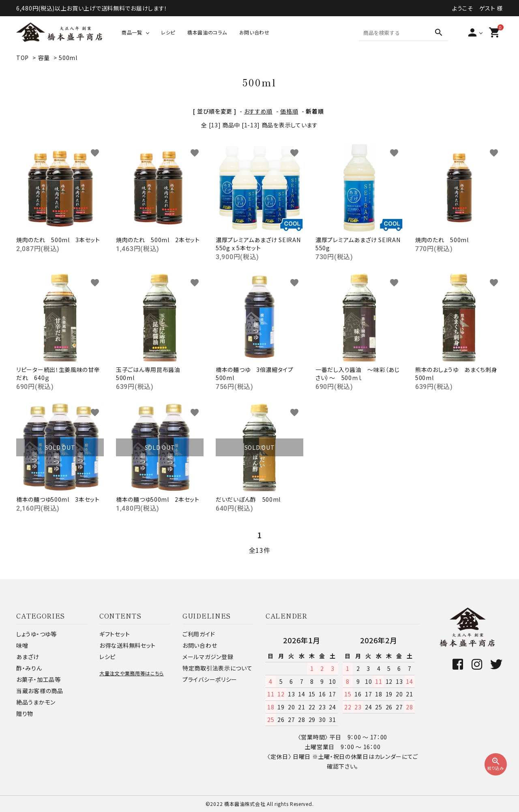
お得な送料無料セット (128, 645)
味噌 (22, 645)
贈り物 (25, 713)
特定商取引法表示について (217, 668)
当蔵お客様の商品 (40, 691)
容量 (44, 58)
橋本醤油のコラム (207, 32)
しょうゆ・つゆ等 (36, 634)
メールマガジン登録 (208, 657)
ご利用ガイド (199, 634)
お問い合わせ (254, 32)
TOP (23, 58)
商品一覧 (132, 32)
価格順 (289, 111)
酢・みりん (29, 668)
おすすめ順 (258, 111)
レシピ (168, 32)
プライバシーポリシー (210, 679)
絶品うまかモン (36, 702)
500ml (68, 58)
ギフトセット (115, 634)
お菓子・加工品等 (39, 679)
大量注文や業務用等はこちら (132, 673)
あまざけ (28, 657)
